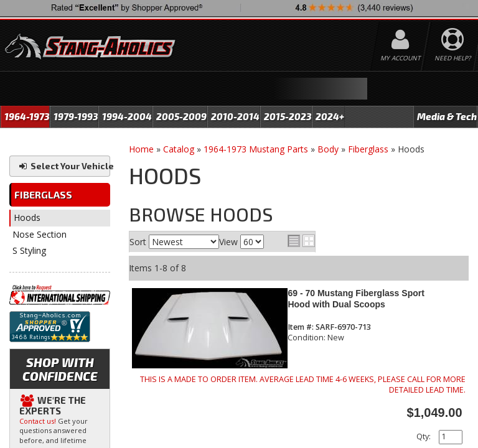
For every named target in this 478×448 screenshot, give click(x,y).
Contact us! (38, 421)
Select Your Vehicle (64, 166)
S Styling (29, 250)
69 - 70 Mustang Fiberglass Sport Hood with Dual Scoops (356, 298)
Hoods (27, 217)
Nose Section (40, 234)
